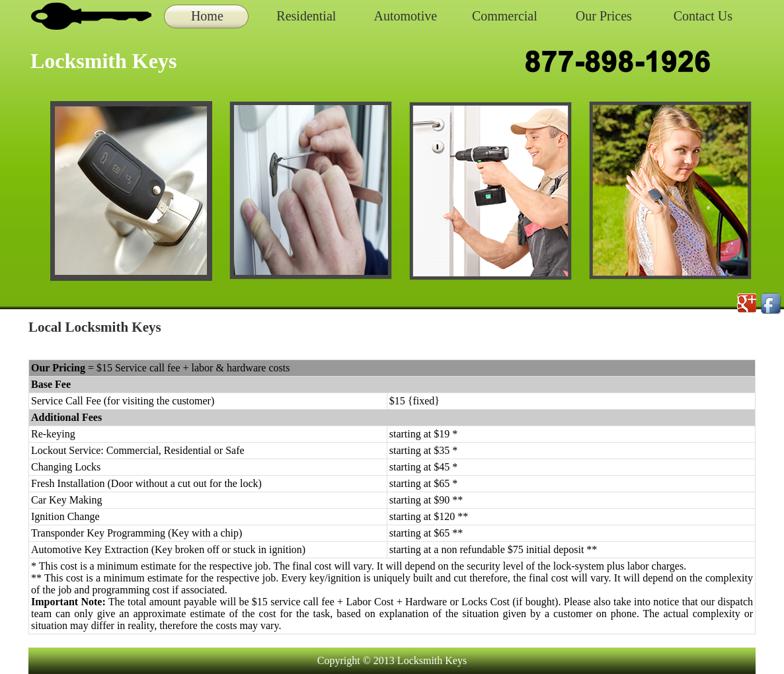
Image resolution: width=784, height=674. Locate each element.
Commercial (505, 16)
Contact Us (703, 16)
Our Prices (604, 16)
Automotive (406, 16)
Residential (306, 16)
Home (207, 16)
